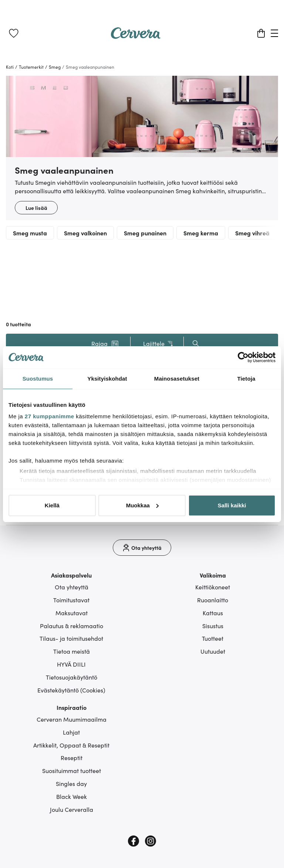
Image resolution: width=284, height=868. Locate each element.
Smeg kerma (201, 233)
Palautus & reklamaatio (72, 626)
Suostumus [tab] (38, 379)
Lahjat (71, 732)
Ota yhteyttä (72, 587)
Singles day (71, 783)
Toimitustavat (71, 600)
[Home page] (136, 36)
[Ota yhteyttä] (142, 548)
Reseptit (72, 758)
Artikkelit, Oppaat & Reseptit (71, 745)
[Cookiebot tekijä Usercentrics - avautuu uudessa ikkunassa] (243, 357)
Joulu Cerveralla (72, 809)
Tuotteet (213, 638)
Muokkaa (142, 505)
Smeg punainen (145, 233)
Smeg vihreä (252, 233)
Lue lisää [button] (36, 208)
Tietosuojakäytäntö (72, 677)
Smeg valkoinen (85, 233)
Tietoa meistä (72, 651)
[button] (105, 343)
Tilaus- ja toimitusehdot (71, 638)
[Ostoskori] (261, 33)
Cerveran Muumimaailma (72, 719)
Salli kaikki (232, 505)
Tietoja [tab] (246, 379)
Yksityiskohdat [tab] (107, 379)
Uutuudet (213, 651)
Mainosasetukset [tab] (177, 379)
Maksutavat (72, 613)
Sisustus (213, 626)
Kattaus (213, 613)
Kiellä (52, 505)
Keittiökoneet (213, 587)
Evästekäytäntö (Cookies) (71, 690)
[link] (14, 33)
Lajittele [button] (158, 343)
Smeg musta (30, 233)
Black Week (72, 796)
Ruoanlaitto (213, 600)
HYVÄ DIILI (71, 664)
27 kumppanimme (50, 416)
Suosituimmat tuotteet (72, 770)
